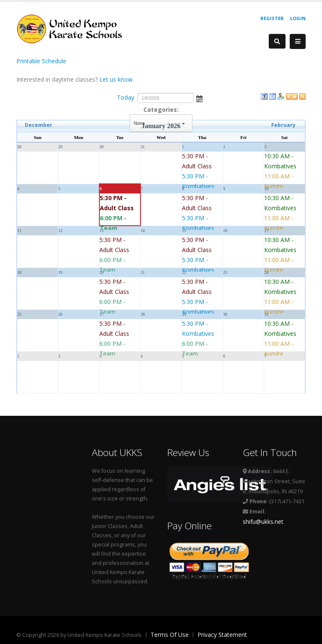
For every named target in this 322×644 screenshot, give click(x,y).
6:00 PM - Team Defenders (116, 228)
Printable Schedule (41, 61)
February (283, 125)
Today (126, 97)
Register (272, 18)
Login (298, 18)
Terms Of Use (170, 635)
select (184, 123)
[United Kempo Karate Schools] (75, 28)
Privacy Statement (222, 635)
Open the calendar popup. (199, 98)
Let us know (116, 79)
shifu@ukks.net (263, 522)
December (39, 125)
